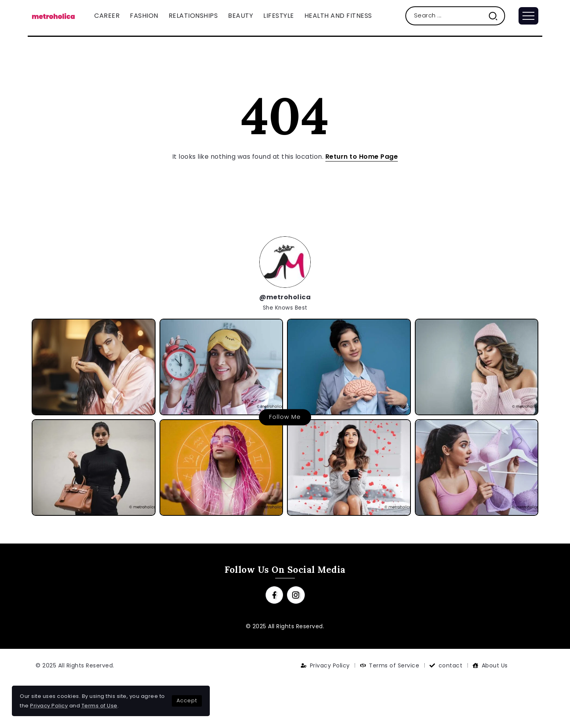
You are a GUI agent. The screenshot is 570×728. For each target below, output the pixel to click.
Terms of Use (100, 706)
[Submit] (496, 16)
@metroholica (285, 297)
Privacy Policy (49, 706)
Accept (187, 700)
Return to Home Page (362, 157)
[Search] (455, 16)
